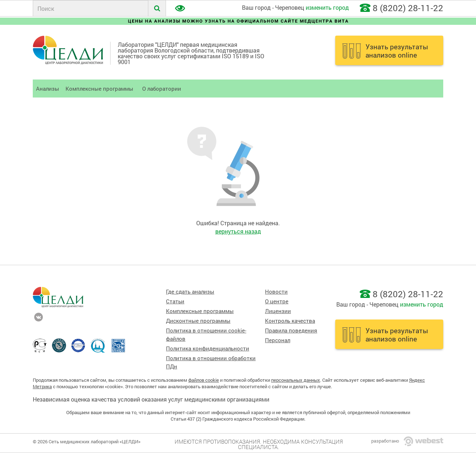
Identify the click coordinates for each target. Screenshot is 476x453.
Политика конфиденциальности (208, 348)
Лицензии (278, 311)
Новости (276, 292)
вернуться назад (238, 231)
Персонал (278, 340)
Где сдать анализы (190, 292)
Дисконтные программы (198, 321)
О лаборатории (162, 89)
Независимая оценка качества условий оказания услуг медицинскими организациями (151, 399)
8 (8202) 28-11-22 (408, 8)
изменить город (327, 7)
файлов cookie (204, 380)
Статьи (175, 301)
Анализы (48, 89)
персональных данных (296, 380)
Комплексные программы (99, 89)
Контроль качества (290, 321)
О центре (277, 301)
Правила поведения (291, 330)
